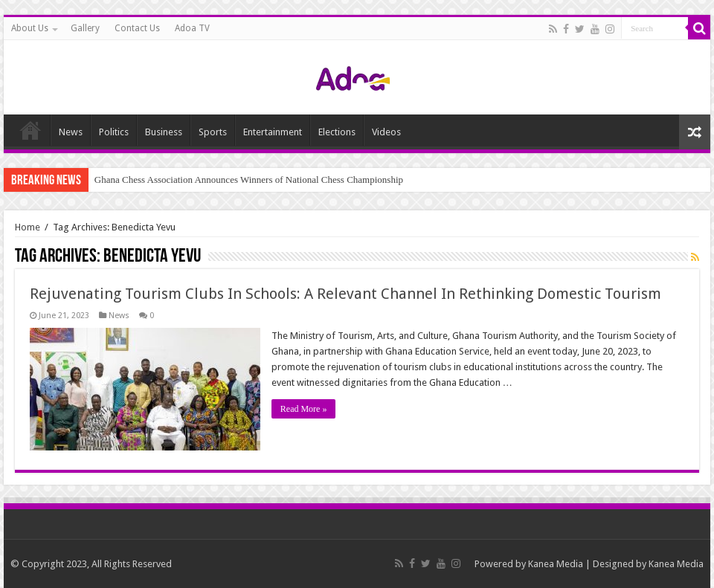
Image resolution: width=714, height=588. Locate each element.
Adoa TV (192, 28)
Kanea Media (556, 564)
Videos (386, 132)
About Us (30, 28)
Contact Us (137, 28)
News (71, 132)
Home (30, 130)
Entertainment (273, 132)
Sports (213, 132)
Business (164, 132)
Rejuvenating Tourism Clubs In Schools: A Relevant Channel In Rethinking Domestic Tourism (345, 294)
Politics (114, 132)
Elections (337, 132)
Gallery (85, 28)
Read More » (304, 409)
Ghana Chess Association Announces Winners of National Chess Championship (249, 180)
